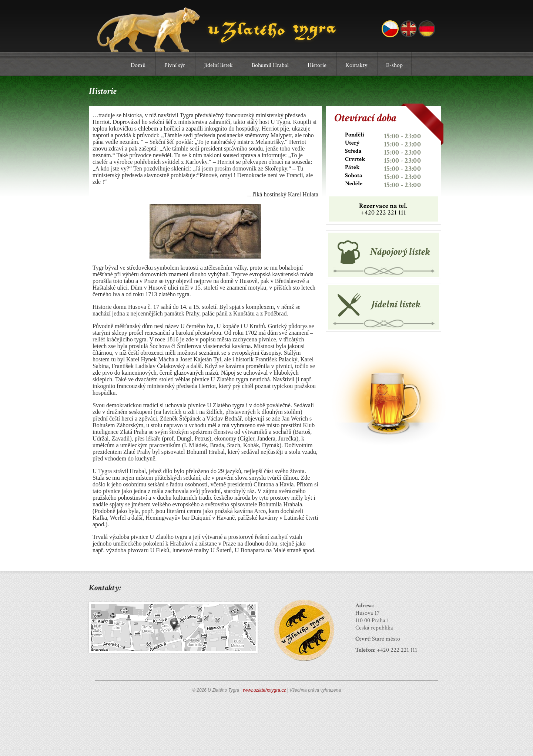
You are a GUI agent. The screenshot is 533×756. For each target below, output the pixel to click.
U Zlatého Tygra (220, 30)
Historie (317, 65)
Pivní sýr (175, 65)
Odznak (304, 630)
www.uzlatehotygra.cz (264, 690)
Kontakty (356, 65)
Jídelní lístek (218, 65)
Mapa (173, 627)
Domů (138, 65)
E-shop (394, 65)
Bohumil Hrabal (270, 65)
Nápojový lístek (400, 252)
